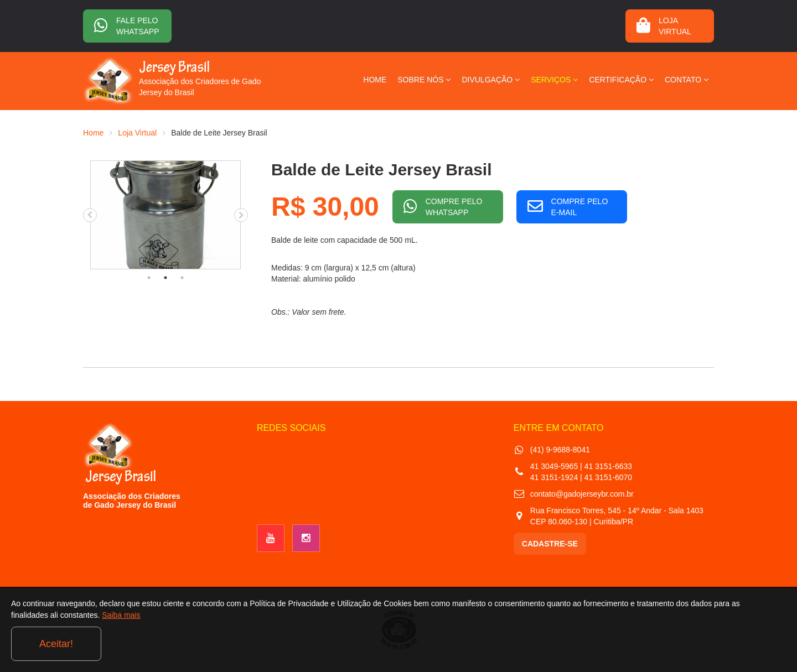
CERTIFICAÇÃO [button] (621, 80)
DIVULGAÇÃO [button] (491, 80)
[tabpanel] (165, 215)
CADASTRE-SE (550, 544)
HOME (375, 80)
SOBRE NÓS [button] (424, 80)
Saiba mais (187, 647)
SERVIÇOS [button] (554, 80)
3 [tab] (182, 278)
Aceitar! (741, 644)
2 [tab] (165, 278)
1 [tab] (149, 278)
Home (93, 133)
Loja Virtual (137, 133)
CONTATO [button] (687, 80)
